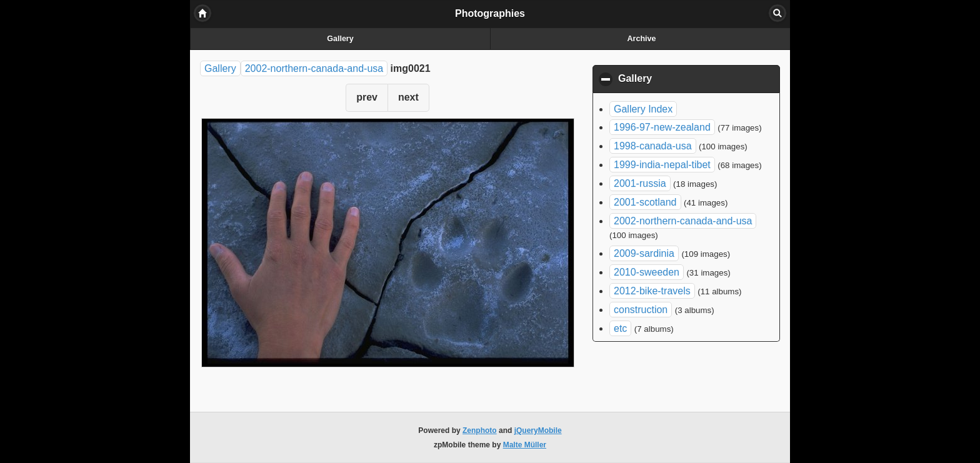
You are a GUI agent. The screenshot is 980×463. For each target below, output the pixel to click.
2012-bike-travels (652, 291)
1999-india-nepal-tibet (662, 165)
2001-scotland (645, 202)
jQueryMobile (538, 431)
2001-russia (640, 183)
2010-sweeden (647, 272)
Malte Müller (525, 445)
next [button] (408, 97)
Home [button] (202, 13)
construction (641, 310)
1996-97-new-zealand (662, 127)
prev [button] (367, 97)
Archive (642, 39)
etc (620, 328)
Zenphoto (480, 431)
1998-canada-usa (653, 146)
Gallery (340, 39)
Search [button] (777, 13)
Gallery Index (643, 109)
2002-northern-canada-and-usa (314, 68)
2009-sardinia (644, 253)
